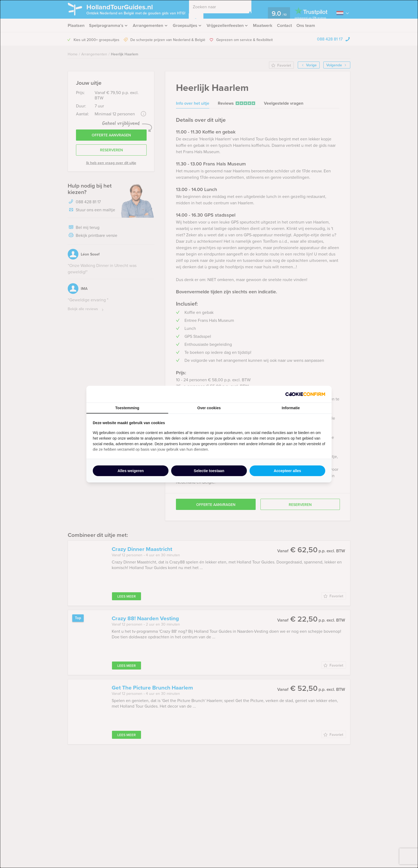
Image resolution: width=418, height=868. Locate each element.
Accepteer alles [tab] (288, 471)
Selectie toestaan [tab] (209, 471)
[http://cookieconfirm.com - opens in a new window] (305, 394)
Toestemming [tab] (127, 408)
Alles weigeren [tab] (131, 471)
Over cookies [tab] (209, 408)
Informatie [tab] (291, 408)
